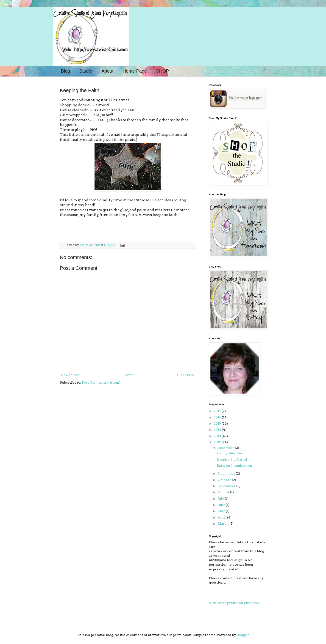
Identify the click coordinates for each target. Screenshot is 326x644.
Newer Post (70, 375)
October (225, 480)
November (227, 473)
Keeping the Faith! (232, 459)
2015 (218, 423)
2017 (218, 411)
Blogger (243, 635)
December (226, 448)
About (107, 71)
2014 (218, 430)
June (222, 505)
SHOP (163, 71)
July (221, 499)
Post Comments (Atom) (101, 382)
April (222, 517)
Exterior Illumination (234, 466)
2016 (218, 417)
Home (128, 375)
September (227, 486)
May (222, 511)
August (224, 492)
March (224, 524)
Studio (86, 71)
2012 (218, 442)
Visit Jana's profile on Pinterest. (234, 603)
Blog (66, 71)
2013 (218, 436)
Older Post (185, 375)
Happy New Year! (231, 453)
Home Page (135, 71)
